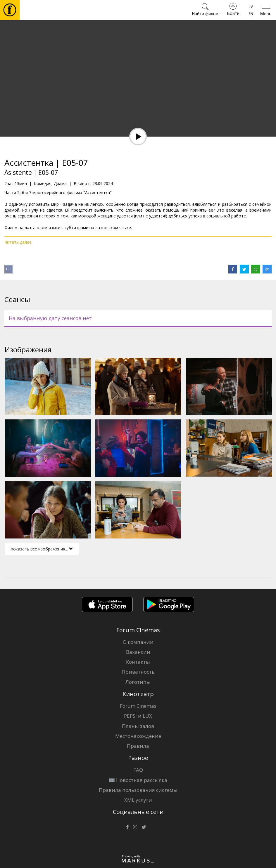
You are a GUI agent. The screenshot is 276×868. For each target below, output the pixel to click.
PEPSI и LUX (138, 716)
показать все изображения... (42, 549)
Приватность (138, 672)
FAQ (138, 770)
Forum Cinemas (138, 706)
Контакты (138, 662)
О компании (138, 642)
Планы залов (138, 726)
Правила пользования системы (138, 790)
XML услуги (138, 800)
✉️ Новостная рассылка (138, 780)
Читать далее (18, 242)
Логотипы (138, 682)
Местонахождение (138, 736)
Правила (138, 746)
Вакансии (138, 652)
